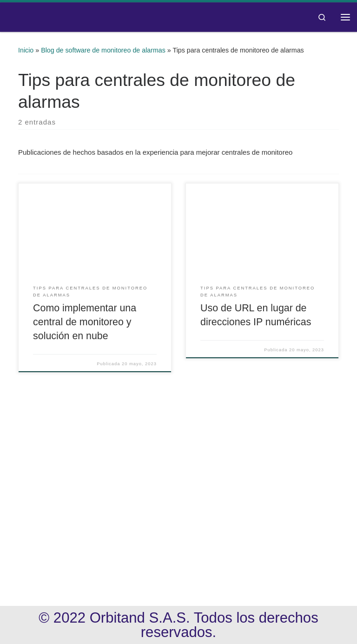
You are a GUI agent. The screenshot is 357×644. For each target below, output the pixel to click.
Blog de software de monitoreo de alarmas (103, 50)
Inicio (26, 50)
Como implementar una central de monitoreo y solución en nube (85, 322)
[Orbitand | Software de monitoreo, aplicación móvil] (7, 17)
